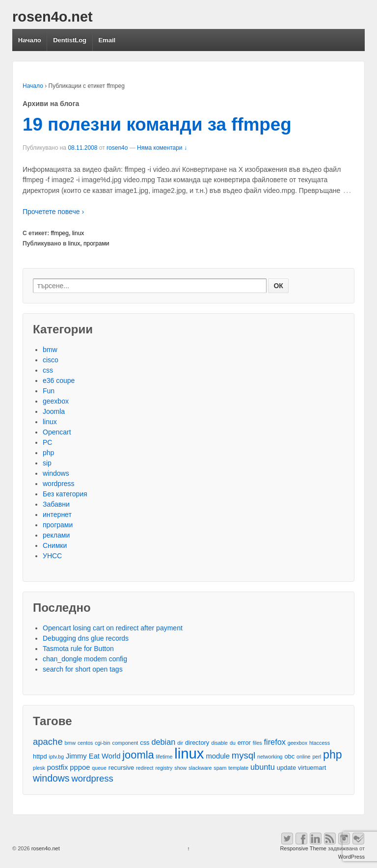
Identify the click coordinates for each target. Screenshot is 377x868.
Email (107, 40)
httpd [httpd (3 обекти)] (40, 756)
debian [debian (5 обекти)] (163, 742)
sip (47, 463)
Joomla (54, 411)
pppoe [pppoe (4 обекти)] (80, 767)
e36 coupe (59, 380)
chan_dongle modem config (85, 659)
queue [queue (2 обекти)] (99, 768)
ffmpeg (60, 233)
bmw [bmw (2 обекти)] (70, 743)
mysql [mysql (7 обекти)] (243, 755)
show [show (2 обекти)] (180, 768)
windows (56, 473)
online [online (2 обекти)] (303, 757)
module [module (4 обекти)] (217, 756)
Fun (49, 391)
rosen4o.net (53, 17)
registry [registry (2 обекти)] (164, 768)
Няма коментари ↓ (162, 148)
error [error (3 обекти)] (244, 743)
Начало (30, 40)
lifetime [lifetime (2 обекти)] (164, 757)
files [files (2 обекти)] (257, 743)
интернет (57, 515)
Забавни (56, 504)
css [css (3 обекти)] (145, 743)
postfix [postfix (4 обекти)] (58, 767)
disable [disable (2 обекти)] (219, 743)
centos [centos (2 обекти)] (85, 743)
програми (96, 244)
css (48, 370)
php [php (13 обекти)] (333, 755)
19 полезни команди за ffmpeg (157, 124)
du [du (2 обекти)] (233, 743)
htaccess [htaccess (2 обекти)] (320, 743)
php (48, 453)
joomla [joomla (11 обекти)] (138, 755)
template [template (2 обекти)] (238, 768)
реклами (56, 535)
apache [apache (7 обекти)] (48, 742)
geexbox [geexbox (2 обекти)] (297, 743)
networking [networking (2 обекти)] (270, 757)
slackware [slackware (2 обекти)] (200, 768)
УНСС (52, 556)
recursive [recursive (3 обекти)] (121, 768)
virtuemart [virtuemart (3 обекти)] (312, 768)
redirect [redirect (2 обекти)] (145, 768)
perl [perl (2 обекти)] (317, 757)
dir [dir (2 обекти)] (180, 743)
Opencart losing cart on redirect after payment (113, 628)
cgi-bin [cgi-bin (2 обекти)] (102, 743)
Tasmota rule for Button (78, 649)
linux (78, 233)
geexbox (56, 401)
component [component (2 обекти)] (125, 743)
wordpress (59, 484)
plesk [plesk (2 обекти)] (39, 768)
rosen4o (117, 148)
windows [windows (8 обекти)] (51, 778)
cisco (51, 360)
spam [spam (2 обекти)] (220, 768)
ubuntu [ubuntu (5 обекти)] (263, 767)
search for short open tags (83, 669)
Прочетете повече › (53, 212)
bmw (50, 350)
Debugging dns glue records (86, 638)
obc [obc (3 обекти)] (289, 756)
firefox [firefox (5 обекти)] (275, 742)
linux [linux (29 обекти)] (189, 753)
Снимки (55, 545)
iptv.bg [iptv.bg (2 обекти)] (57, 757)
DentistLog (70, 40)
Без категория (65, 494)
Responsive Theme (303, 848)
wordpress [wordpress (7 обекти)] (92, 778)
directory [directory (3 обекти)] (197, 743)
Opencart (57, 432)
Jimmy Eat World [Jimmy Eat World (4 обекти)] (93, 756)
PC (47, 442)
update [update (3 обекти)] (286, 768)
